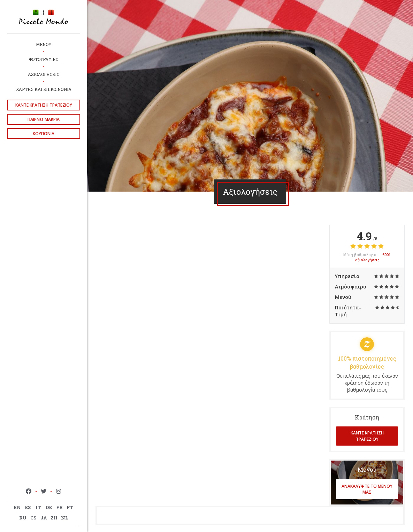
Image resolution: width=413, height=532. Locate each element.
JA (44, 518)
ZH (54, 518)
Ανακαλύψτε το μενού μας (367, 489)
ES (28, 507)
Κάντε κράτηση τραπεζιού (44, 105)
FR (59, 507)
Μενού (44, 44)
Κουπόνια (44, 134)
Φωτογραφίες (44, 59)
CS (33, 518)
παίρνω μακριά (44, 119)
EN (17, 507)
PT (70, 507)
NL (65, 518)
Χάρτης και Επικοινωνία (44, 89)
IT (38, 507)
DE (49, 507)
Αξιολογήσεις (44, 74)
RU (23, 518)
